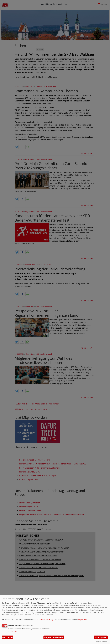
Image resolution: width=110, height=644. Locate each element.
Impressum (83, 620)
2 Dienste (13, 631)
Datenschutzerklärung (44, 620)
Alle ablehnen (8, 637)
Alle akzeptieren (101, 637)
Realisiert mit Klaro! (102, 641)
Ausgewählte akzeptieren (54, 637)
